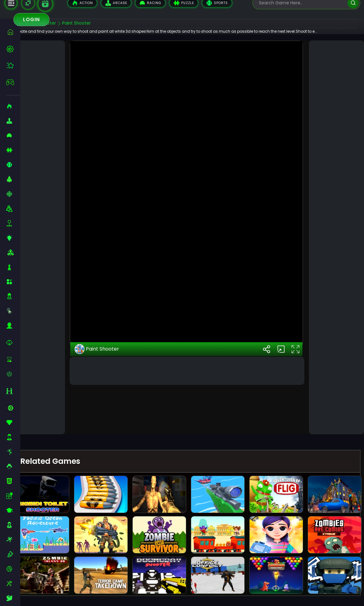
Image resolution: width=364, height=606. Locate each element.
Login (31, 19)
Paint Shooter (107, 401)
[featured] (13, 65)
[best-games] (13, 49)
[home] (13, 32)
